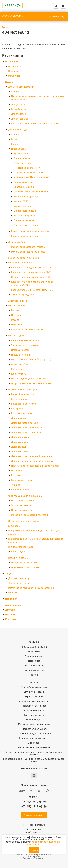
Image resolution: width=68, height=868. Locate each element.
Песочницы (17, 471)
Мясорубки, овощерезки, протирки (29, 515)
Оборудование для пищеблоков (25, 496)
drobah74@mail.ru (36, 825)
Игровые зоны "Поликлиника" (29, 173)
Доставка (10, 610)
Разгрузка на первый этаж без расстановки (31, 588)
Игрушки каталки (20, 355)
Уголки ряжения (22, 206)
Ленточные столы (23, 163)
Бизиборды (14, 526)
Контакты (11, 619)
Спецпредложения (34, 656)
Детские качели (19, 442)
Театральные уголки (25, 216)
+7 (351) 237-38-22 (12, 16)
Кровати (16, 144)
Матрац (15, 310)
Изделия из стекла (18, 558)
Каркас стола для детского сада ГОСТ (31, 272)
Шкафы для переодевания (25, 236)
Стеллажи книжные (24, 220)
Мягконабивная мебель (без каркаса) (31, 360)
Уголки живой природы (26, 196)
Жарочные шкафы (21, 505)
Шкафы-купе (18, 552)
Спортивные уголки (24, 187)
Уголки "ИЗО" (21, 201)
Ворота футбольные (22, 413)
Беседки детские (20, 399)
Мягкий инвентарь (18, 306)
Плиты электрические (23, 501)
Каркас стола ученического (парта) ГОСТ (33, 290)
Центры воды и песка (25, 211)
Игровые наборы (20, 350)
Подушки (16, 315)
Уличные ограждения (22, 295)
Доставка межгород (19, 583)
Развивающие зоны (24, 182)
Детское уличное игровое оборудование (32, 461)
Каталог (10, 82)
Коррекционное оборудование (34, 747)
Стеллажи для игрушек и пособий (31, 192)
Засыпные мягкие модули (25, 345)
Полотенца (17, 325)
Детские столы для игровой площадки (31, 456)
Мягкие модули (16, 336)
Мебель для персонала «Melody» (28, 247)
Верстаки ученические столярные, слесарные (35, 124)
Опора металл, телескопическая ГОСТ (31, 277)
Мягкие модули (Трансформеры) (28, 379)
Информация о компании (34, 647)
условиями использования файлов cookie (42, 843)
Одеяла (15, 320)
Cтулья (15, 92)
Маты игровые (19, 369)
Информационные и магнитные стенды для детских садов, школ (34, 760)
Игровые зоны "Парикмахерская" (31, 177)
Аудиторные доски (18, 301)
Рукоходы (16, 475)
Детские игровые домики (25, 423)
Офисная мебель (17, 242)
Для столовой (19, 114)
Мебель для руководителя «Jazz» (29, 252)
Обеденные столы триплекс (26, 567)
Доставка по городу (19, 578)
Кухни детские (21, 154)
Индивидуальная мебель (21, 547)
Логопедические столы (26, 225)
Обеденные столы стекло (24, 563)
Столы (15, 139)
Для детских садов (18, 130)
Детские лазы (18, 447)
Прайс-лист (11, 599)
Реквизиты (14, 76)
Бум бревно (17, 409)
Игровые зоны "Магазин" (27, 168)
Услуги (9, 574)
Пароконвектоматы (22, 510)
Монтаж (13, 593)
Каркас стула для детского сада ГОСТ (31, 267)
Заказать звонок (34, 815)
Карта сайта (34, 856)
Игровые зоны (19, 149)
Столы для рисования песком (24, 521)
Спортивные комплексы (24, 480)
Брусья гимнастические (24, 404)
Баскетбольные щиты (23, 394)
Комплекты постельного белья (27, 329)
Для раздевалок (20, 119)
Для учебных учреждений (22, 87)
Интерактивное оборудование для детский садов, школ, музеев (34, 753)
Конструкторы (19, 374)
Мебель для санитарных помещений (30, 231)
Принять (34, 850)
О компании (12, 62)
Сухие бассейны (20, 364)
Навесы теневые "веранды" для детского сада (35, 466)
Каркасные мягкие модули (25, 340)
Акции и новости (14, 605)
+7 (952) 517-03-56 (34, 807)
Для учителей (18, 104)
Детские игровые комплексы (26, 428)
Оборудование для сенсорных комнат (31, 383)
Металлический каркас (21, 263)
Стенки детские (22, 158)
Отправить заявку (56, 16)
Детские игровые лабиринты (26, 432)
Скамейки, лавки (20, 109)
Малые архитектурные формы (24, 390)
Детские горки (19, 418)
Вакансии (13, 71)
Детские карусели (21, 437)
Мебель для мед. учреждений (24, 258)
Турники (16, 485)
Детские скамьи (20, 452)
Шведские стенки (20, 490)
